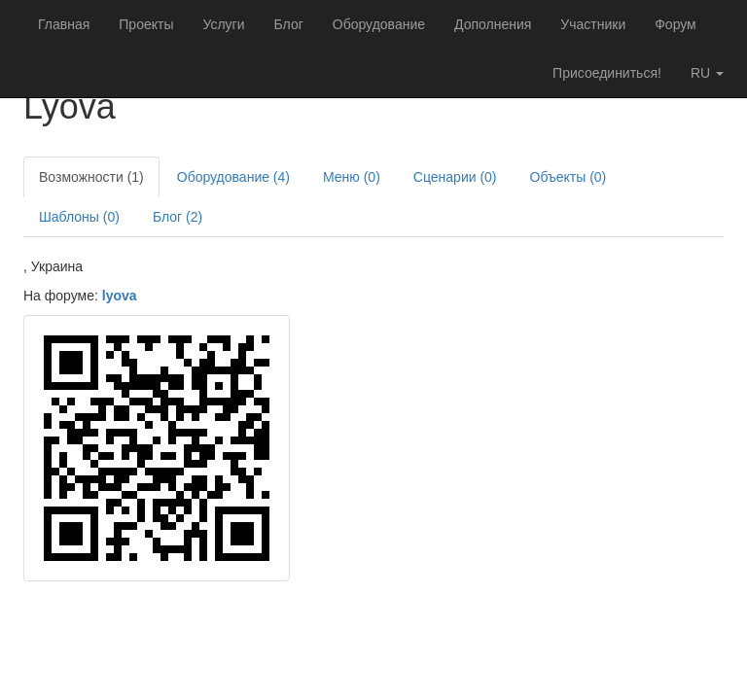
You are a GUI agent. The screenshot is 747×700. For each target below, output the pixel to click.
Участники (593, 24)
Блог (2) (178, 217)
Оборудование (379, 24)
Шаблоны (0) (79, 217)
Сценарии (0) (455, 177)
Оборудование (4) (233, 177)
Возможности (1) (91, 177)
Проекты (146, 24)
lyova (120, 296)
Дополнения (493, 24)
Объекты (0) (569, 177)
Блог (289, 24)
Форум (676, 24)
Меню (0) (352, 177)
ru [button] (707, 73)
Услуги (223, 24)
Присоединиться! (607, 73)
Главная (64, 24)
